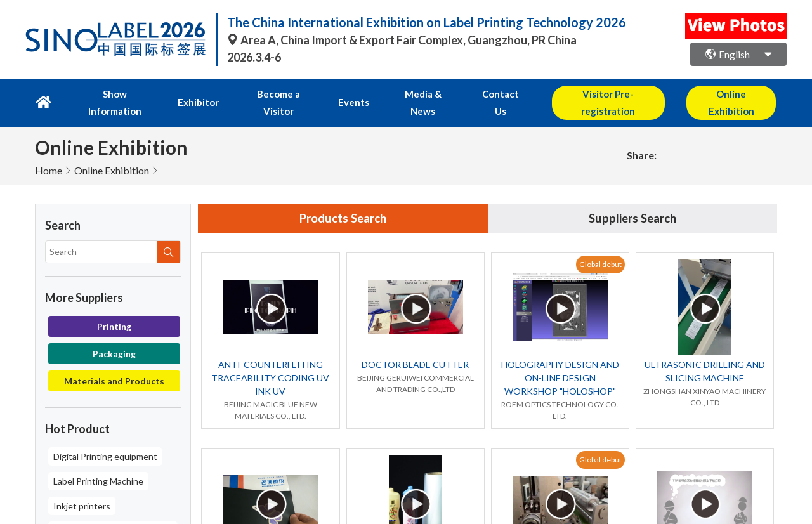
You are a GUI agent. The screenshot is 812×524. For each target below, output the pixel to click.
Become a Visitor (266, 93)
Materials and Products (114, 362)
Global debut (600, 246)
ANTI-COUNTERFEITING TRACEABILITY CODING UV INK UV (270, 361)
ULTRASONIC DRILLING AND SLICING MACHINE (705, 354)
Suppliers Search (632, 200)
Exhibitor (189, 93)
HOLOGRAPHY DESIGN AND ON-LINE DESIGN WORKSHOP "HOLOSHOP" (560, 361)
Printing (114, 307)
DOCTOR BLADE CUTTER (415, 347)
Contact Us (475, 93)
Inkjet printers (82, 487)
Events (337, 93)
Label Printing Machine (98, 462)
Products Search (343, 200)
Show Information (110, 93)
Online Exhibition (112, 151)
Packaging (114, 335)
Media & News (401, 93)
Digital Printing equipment (105, 437)
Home (49, 151)
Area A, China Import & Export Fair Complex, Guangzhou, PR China (402, 40)
